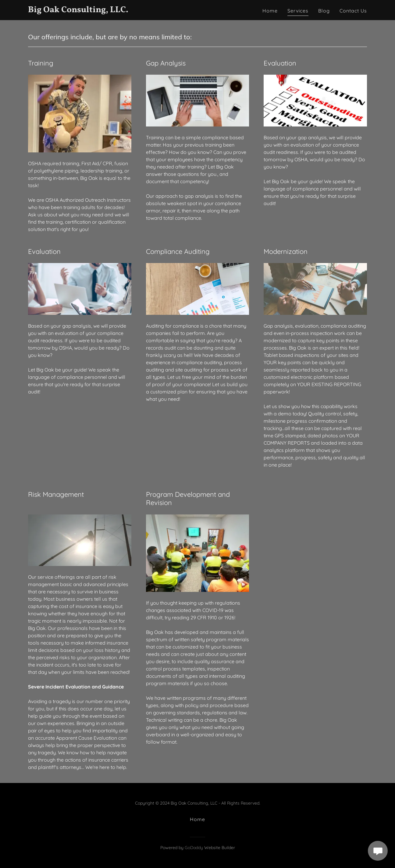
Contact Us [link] (353, 11)
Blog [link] (324, 11)
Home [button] (197, 819)
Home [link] (270, 11)
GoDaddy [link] (194, 848)
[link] (87, 10)
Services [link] (298, 11)
